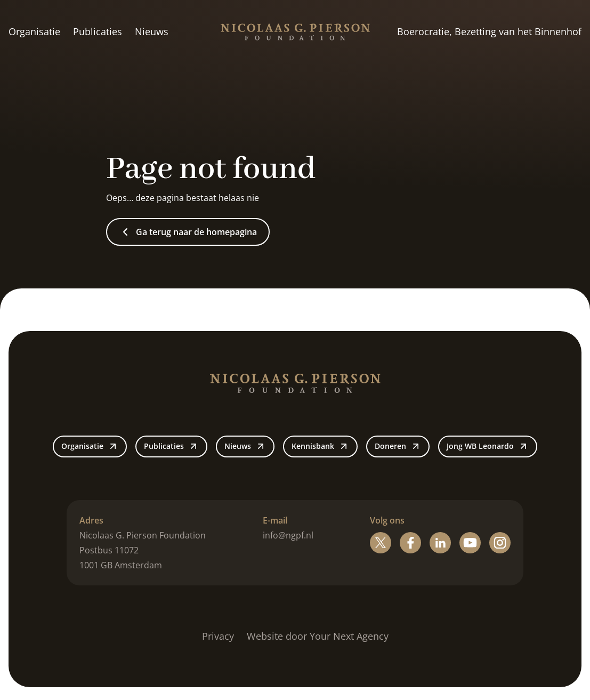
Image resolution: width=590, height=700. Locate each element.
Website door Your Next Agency (318, 636)
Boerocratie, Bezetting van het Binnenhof (489, 31)
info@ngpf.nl (288, 535)
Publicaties (98, 31)
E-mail (275, 520)
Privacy (218, 636)
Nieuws (152, 31)
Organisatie (34, 31)
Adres (91, 520)
